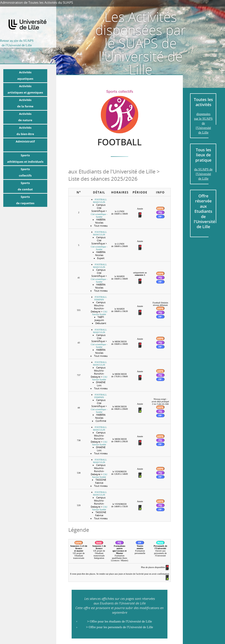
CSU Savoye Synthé (100, 313)
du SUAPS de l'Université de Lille (203, 174)
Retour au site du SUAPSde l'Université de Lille (17, 43)
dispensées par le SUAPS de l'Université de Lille (203, 123)
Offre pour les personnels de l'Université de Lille (119, 627)
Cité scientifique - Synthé (99, 216)
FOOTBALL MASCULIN (100, 201)
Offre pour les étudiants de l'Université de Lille (119, 621)
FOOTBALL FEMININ (101, 298)
